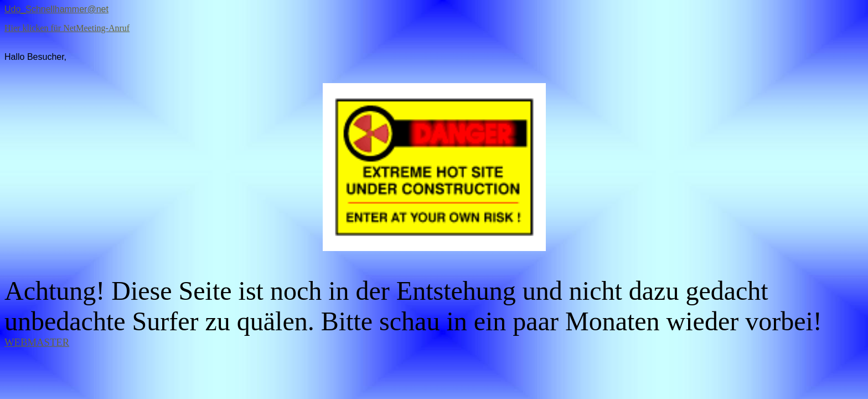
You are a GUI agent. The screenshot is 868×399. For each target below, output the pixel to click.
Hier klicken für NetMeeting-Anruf (67, 28)
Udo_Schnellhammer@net (56, 9)
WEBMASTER (37, 342)
